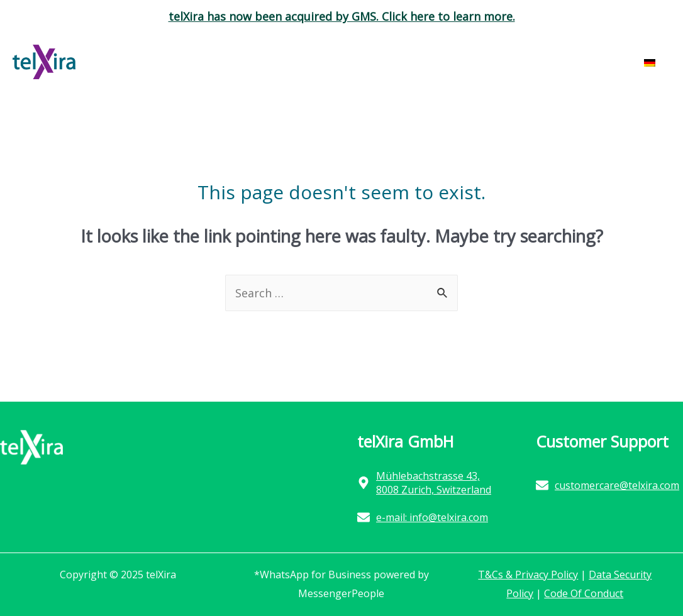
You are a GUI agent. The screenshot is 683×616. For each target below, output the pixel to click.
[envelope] (423, 517)
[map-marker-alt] (431, 483)
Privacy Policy (545, 575)
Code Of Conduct (584, 593)
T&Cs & (495, 575)
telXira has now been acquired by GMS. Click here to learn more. (342, 16)
